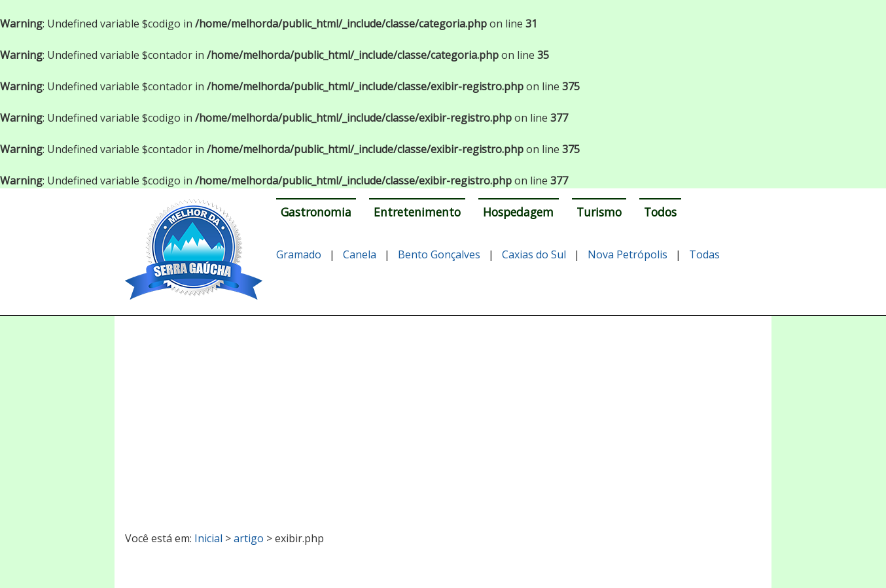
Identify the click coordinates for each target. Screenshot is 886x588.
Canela (360, 254)
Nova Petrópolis (628, 254)
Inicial (208, 538)
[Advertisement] (443, 418)
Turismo (599, 212)
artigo (249, 538)
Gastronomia (316, 212)
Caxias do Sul (534, 254)
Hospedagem (518, 212)
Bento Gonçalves (439, 254)
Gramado (299, 254)
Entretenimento (417, 212)
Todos (660, 212)
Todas (704, 254)
